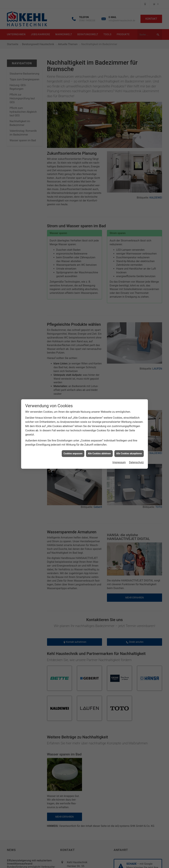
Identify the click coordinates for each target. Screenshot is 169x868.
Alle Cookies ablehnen (99, 454)
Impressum (119, 462)
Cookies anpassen (73, 454)
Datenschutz (136, 462)
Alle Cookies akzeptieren (129, 454)
